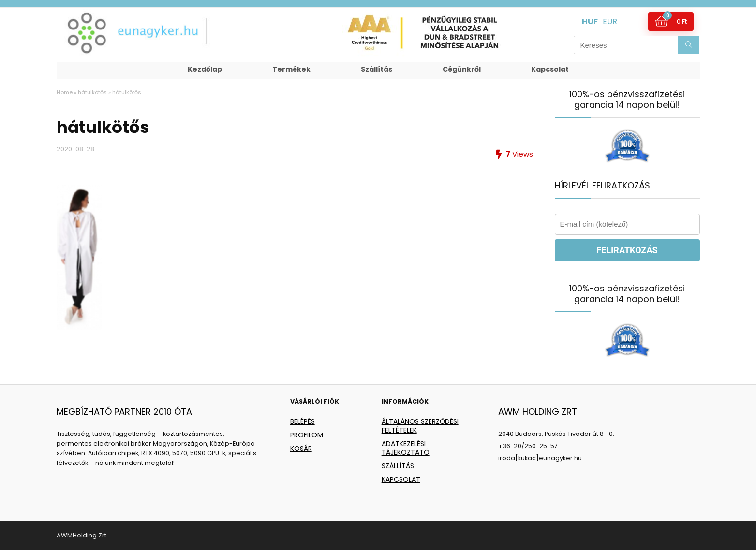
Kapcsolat (550, 69)
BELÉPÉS (303, 421)
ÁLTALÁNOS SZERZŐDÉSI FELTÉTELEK (420, 426)
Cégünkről (462, 69)
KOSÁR (301, 449)
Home (65, 92)
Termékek (291, 69)
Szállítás (377, 69)
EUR (610, 22)
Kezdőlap (205, 69)
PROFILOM (307, 435)
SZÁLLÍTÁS (398, 466)
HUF (590, 22)
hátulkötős (92, 92)
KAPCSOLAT (401, 479)
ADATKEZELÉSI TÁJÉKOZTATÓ (406, 448)
